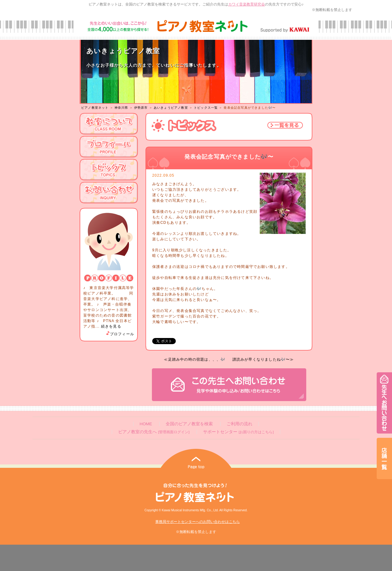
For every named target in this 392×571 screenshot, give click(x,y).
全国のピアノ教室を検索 (189, 424)
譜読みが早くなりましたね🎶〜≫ (263, 359)
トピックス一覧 (206, 108)
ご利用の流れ (239, 424)
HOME (146, 424)
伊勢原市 (141, 108)
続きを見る (111, 326)
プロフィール (120, 334)
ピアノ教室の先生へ (154, 432)
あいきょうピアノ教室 (171, 108)
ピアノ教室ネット (95, 108)
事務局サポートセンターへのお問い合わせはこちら (198, 522)
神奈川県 (121, 108)
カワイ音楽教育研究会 (247, 4)
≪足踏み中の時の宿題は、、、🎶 (195, 359)
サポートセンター (238, 432)
